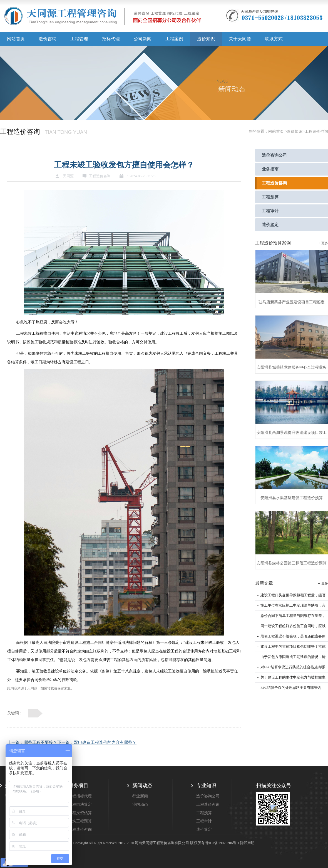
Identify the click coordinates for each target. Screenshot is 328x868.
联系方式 (274, 39)
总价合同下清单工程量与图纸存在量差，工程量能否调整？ (293, 617)
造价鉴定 (270, 225)
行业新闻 (140, 796)
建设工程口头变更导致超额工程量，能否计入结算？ (293, 597)
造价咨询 (48, 39)
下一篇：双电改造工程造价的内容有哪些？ (97, 742)
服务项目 (78, 786)
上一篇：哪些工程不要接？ (32, 742)
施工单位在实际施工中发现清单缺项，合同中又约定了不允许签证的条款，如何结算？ (293, 607)
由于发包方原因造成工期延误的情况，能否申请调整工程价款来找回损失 (293, 658)
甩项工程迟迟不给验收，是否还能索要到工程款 (293, 638)
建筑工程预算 (80, 821)
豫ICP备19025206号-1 (222, 843)
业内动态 (140, 805)
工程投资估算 (80, 813)
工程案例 (174, 39)
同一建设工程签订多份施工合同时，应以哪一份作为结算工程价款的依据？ (293, 628)
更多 (325, 243)
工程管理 (79, 39)
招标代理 (111, 39)
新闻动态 (142, 786)
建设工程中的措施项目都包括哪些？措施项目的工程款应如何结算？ (293, 648)
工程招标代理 (80, 796)
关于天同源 (240, 39)
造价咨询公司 (274, 155)
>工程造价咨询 (315, 132)
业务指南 (270, 169)
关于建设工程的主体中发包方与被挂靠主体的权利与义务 (293, 679)
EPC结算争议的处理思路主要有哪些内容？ (291, 689)
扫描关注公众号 (274, 786)
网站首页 (16, 39)
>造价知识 (294, 132)
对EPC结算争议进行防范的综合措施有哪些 (293, 669)
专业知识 (206, 786)
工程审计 (270, 211)
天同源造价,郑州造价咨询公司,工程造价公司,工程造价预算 (103, 18)
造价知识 (206, 39)
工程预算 (270, 197)
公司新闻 (143, 39)
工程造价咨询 (274, 183)
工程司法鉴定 (80, 805)
